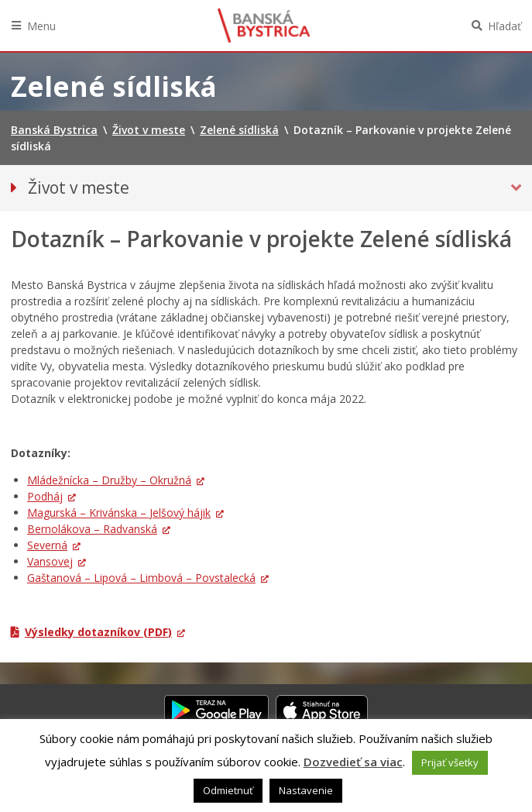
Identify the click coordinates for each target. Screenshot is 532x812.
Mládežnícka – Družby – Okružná (109, 480)
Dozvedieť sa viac (353, 762)
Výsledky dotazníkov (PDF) (98, 632)
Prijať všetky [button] (450, 762)
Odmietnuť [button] (228, 790)
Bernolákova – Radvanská (92, 529)
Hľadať (505, 26)
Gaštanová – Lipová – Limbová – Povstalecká (141, 578)
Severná (47, 545)
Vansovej (50, 561)
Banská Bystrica (264, 26)
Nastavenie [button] (306, 790)
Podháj (45, 496)
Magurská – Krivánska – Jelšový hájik (119, 513)
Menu (41, 26)
